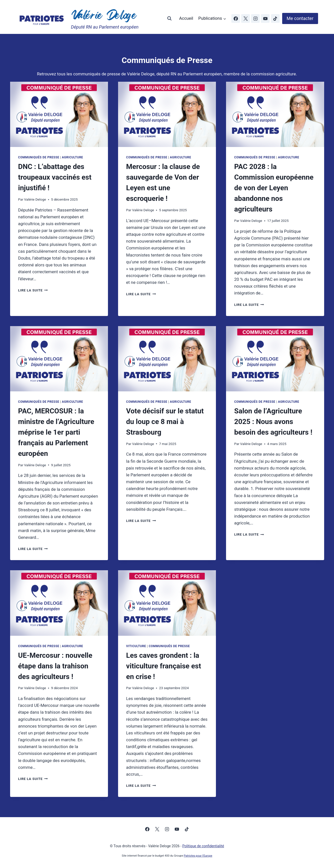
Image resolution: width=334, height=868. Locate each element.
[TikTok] (275, 18)
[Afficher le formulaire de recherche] (169, 18)
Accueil (186, 18)
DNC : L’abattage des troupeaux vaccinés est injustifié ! (55, 177)
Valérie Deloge (35, 199)
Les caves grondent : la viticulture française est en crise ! (164, 666)
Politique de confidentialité (203, 846)
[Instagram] (255, 18)
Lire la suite (33, 290)
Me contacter (300, 18)
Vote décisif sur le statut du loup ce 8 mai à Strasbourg (165, 422)
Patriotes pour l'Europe (198, 856)
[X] (246, 18)
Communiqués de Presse (39, 157)
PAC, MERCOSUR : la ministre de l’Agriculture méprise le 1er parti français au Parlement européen (56, 432)
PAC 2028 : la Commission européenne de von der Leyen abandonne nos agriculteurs (274, 188)
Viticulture (136, 646)
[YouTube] (265, 18)
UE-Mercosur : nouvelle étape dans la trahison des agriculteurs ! (55, 666)
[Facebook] (236, 18)
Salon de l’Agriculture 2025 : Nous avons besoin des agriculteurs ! (273, 422)
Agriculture (73, 157)
